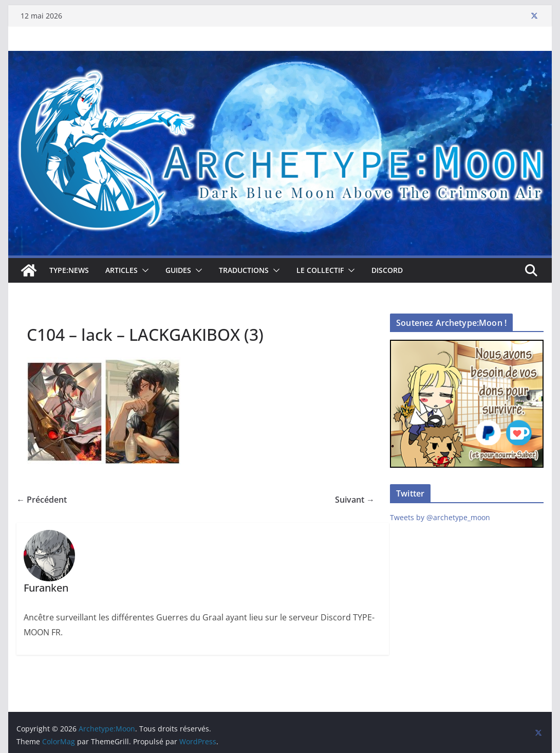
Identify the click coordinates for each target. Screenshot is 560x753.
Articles (122, 270)
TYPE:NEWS (69, 270)
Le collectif (320, 270)
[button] (143, 270)
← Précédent (42, 500)
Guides (178, 270)
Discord (387, 270)
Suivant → (355, 500)
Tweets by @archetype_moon (440, 517)
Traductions (244, 270)
